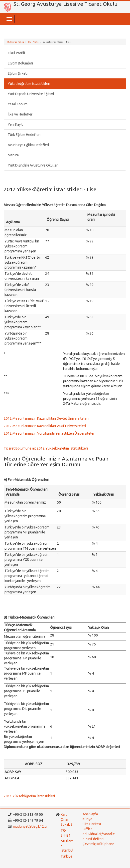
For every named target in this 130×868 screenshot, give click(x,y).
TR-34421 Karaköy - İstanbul (67, 840)
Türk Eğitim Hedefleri (24, 135)
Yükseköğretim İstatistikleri (29, 84)
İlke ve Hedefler (20, 114)
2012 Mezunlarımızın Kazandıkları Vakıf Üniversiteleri (45, 426)
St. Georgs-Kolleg (16, 42)
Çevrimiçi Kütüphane (98, 844)
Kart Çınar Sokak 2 (67, 819)
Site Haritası (92, 824)
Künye (87, 819)
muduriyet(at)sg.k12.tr (30, 826)
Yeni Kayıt (15, 124)
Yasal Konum (18, 104)
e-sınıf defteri (93, 839)
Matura (13, 155)
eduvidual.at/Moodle (99, 834)
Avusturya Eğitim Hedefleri (28, 145)
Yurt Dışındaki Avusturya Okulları (33, 165)
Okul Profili (33, 42)
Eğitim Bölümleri (20, 63)
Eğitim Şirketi (18, 73)
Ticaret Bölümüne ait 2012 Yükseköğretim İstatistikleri (46, 448)
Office (88, 829)
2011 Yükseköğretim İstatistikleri (29, 796)
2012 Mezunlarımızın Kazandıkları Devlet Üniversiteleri (46, 418)
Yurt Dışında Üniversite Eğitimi (31, 94)
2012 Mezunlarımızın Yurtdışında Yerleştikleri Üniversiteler (49, 433)
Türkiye (67, 856)
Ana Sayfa (90, 814)
